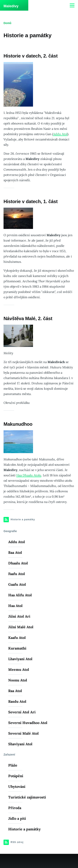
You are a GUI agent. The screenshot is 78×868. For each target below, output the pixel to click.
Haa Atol (15, 606)
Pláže (13, 765)
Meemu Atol (19, 670)
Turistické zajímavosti (27, 797)
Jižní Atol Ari (19, 616)
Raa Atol (15, 691)
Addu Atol (60, 134)
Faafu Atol (17, 574)
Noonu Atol (18, 680)
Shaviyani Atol (20, 744)
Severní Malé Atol (23, 733)
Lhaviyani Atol (20, 659)
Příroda (15, 808)
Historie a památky (24, 829)
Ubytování (17, 787)
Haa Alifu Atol (20, 595)
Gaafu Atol (17, 584)
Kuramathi (17, 648)
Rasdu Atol (17, 701)
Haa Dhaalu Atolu (29, 475)
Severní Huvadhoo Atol (28, 723)
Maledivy (11, 6)
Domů (7, 23)
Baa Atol (15, 552)
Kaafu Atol (17, 638)
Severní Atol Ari (22, 712)
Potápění (16, 776)
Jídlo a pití (17, 818)
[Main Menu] (72, 5)
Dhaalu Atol (18, 563)
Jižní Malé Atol (21, 627)
